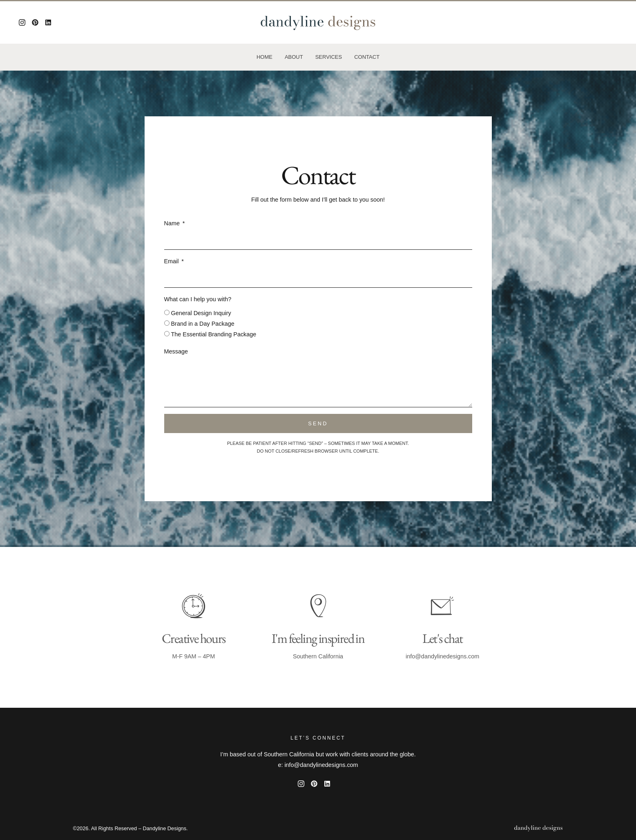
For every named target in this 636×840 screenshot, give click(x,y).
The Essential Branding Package (214, 334)
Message (176, 351)
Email (172, 261)
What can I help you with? (198, 299)
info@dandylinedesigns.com (442, 656)
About (294, 57)
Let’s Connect (318, 738)
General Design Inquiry (201, 313)
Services (329, 57)
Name (173, 223)
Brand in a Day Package (203, 324)
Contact (367, 57)
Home (264, 57)
